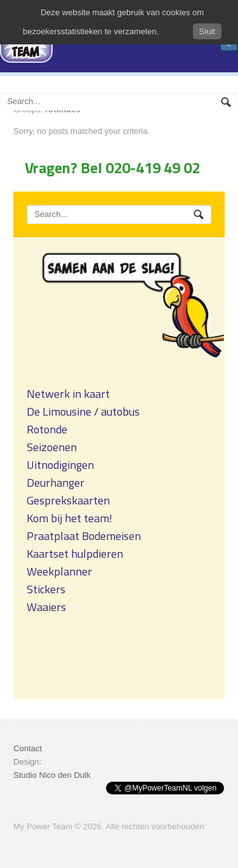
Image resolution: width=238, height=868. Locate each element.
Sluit (207, 31)
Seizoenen (52, 447)
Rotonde (47, 429)
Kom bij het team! (69, 518)
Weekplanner (59, 571)
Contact (28, 748)
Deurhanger (56, 483)
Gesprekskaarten (68, 500)
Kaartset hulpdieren (75, 554)
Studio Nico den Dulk (52, 775)
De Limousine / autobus (83, 411)
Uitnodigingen (60, 465)
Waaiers (46, 607)
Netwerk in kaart (68, 394)
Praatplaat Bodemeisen (84, 536)
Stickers (46, 589)
